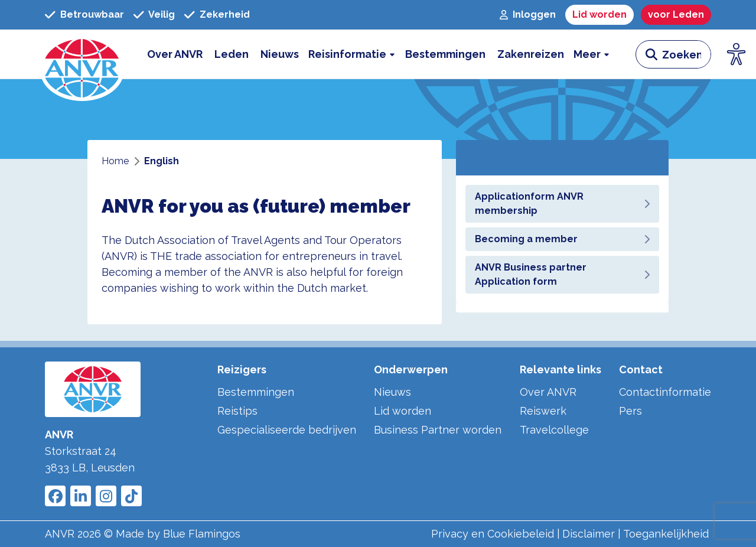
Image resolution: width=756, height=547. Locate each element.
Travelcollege (554, 430)
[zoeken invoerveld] (686, 54)
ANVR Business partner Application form (562, 274)
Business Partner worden (438, 430)
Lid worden (403, 411)
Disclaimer (589, 534)
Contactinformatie (665, 392)
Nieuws (392, 392)
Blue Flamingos (202, 534)
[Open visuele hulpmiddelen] (737, 54)
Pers (630, 411)
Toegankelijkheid (666, 534)
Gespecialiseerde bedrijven (287, 430)
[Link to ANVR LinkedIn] (81, 496)
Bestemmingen (256, 392)
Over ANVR (548, 392)
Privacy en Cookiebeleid (493, 534)
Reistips (237, 411)
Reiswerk (543, 411)
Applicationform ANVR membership (562, 204)
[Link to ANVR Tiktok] (131, 496)
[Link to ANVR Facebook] (55, 496)
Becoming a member (562, 239)
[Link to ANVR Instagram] (106, 496)
